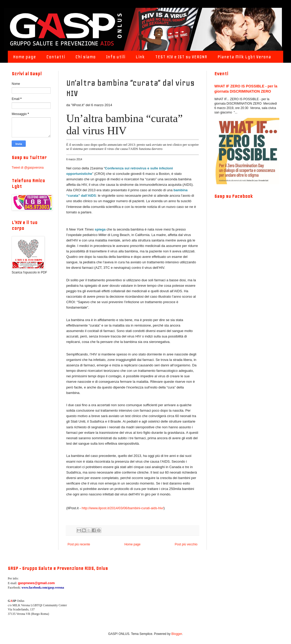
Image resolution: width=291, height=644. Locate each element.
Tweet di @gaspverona (28, 168)
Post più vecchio (186, 544)
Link (140, 57)
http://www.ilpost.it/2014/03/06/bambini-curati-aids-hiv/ (123, 508)
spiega (100, 229)
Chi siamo (85, 57)
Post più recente (79, 544)
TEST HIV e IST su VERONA (181, 57)
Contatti (56, 57)
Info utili (116, 57)
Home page (24, 57)
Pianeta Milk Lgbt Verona (244, 57)
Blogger (177, 634)
